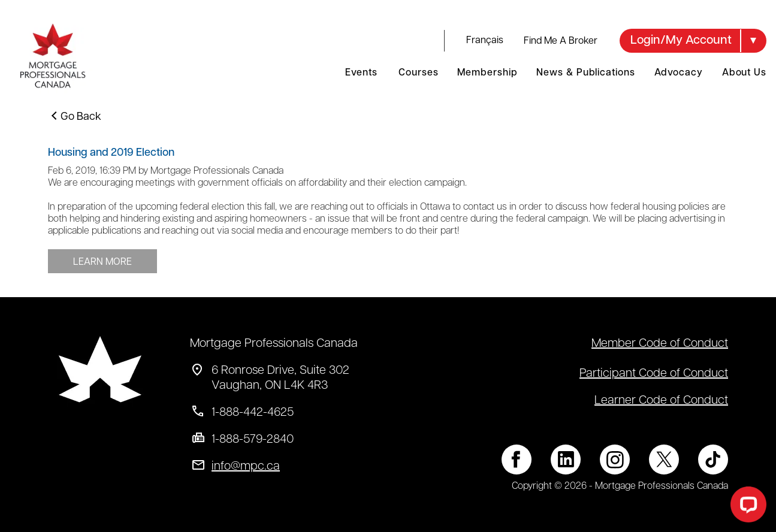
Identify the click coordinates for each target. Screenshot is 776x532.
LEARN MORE (102, 262)
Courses (418, 73)
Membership (487, 73)
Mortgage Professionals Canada (274, 344)
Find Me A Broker (561, 41)
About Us (744, 73)
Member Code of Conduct (660, 344)
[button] (693, 41)
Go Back (81, 117)
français (485, 41)
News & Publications (585, 73)
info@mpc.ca (246, 467)
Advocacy (679, 73)
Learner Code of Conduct (661, 401)
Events (361, 73)
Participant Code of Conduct (654, 374)
